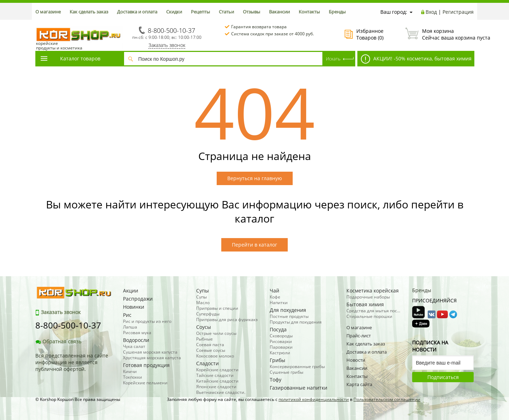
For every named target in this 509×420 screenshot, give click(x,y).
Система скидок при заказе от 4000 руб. (273, 34)
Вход (431, 12)
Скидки (174, 12)
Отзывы (251, 12)
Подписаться (443, 377)
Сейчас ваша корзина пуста (440, 34)
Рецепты (200, 12)
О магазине (48, 12)
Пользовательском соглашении (387, 399)
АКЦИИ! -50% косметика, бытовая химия (416, 59)
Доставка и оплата (137, 12)
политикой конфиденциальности (314, 399)
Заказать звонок (167, 45)
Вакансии (279, 12)
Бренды (337, 12)
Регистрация (458, 12)
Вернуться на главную (255, 178)
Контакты (309, 12)
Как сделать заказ (89, 12)
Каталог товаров (70, 58)
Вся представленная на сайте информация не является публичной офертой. (72, 362)
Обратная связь (58, 341)
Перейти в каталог (255, 245)
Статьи (226, 12)
